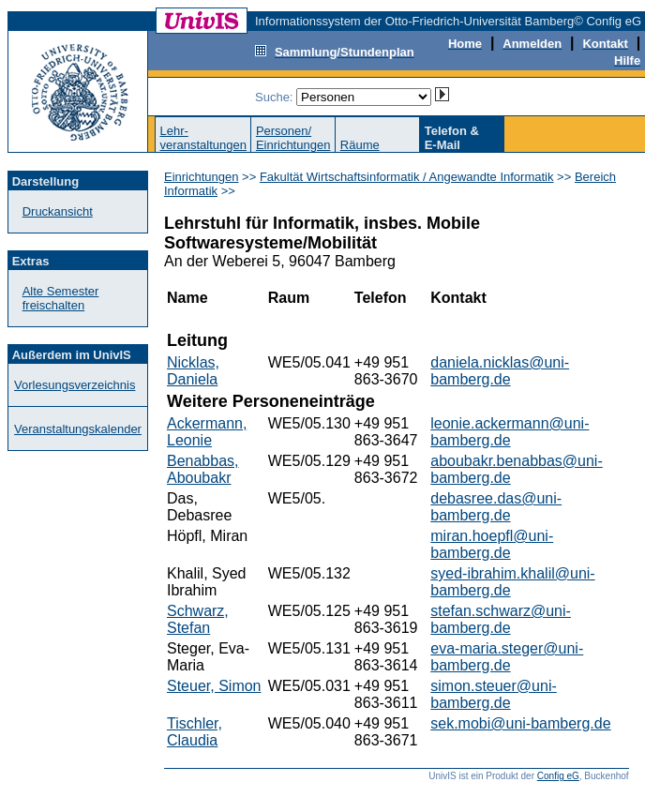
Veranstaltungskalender (78, 429)
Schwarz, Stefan (198, 619)
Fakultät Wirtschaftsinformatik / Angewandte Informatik (407, 177)
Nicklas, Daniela (193, 371)
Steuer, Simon (214, 686)
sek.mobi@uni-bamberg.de (520, 723)
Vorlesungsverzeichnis (75, 385)
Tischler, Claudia (195, 732)
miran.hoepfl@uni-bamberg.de (492, 544)
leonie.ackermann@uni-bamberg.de (510, 432)
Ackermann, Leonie (207, 432)
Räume (360, 145)
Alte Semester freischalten (61, 298)
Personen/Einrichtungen (293, 138)
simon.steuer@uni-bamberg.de (494, 694)
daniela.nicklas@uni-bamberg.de (500, 371)
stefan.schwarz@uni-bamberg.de (501, 619)
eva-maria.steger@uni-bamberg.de (507, 657)
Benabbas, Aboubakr (203, 469)
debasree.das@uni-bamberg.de (496, 507)
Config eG (558, 776)
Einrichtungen (202, 177)
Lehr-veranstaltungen (203, 138)
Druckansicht (58, 211)
